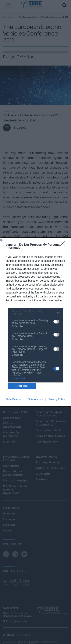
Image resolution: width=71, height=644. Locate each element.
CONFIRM (22, 386)
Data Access (35, 399)
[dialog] (35, 322)
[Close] (64, 245)
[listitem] (35, 313)
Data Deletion (14, 399)
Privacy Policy (57, 399)
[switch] (56, 322)
